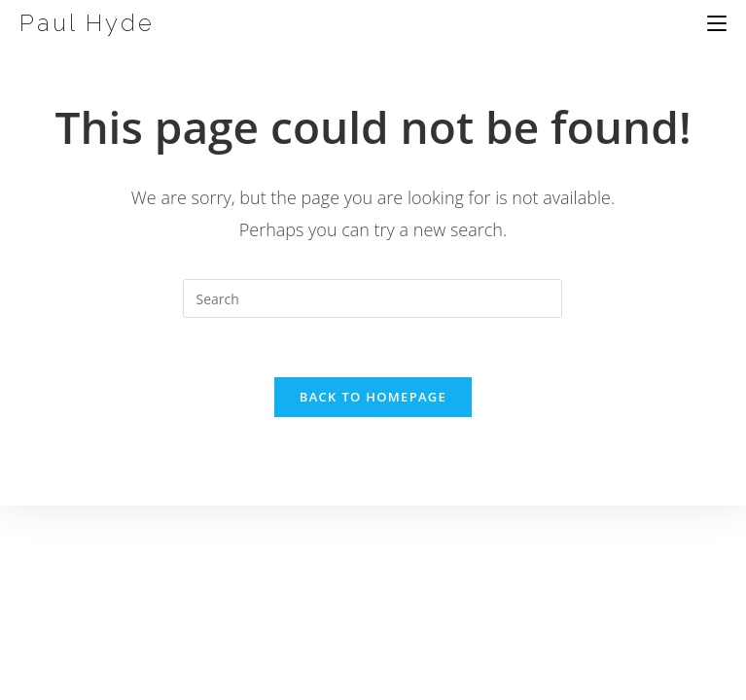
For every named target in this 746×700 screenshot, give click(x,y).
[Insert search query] (373, 298)
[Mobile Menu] (717, 23)
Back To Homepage (373, 397)
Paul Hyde (87, 23)
